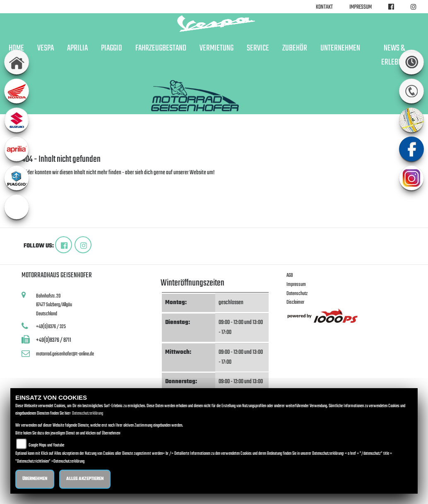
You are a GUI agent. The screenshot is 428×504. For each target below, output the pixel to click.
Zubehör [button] (295, 48)
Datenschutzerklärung (88, 414)
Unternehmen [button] (340, 48)
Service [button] (258, 48)
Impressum (361, 7)
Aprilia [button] (77, 48)
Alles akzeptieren (85, 479)
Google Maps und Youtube (46, 445)
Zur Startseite (35, 183)
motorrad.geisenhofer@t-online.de (65, 354)
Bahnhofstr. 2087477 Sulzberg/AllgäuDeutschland (54, 305)
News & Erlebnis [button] (394, 55)
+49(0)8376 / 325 (51, 327)
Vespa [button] (46, 48)
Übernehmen (35, 479)
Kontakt (324, 7)
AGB (290, 275)
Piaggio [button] (112, 48)
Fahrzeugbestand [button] (161, 48)
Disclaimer (295, 302)
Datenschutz (297, 294)
